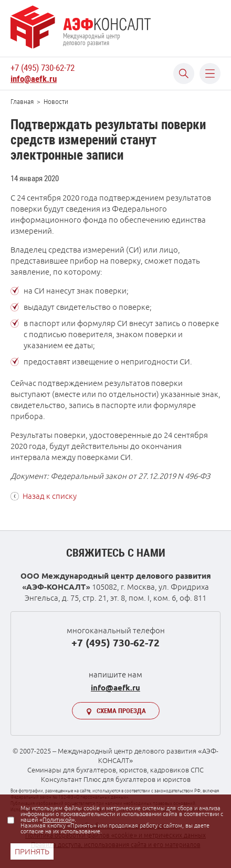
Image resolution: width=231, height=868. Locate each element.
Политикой (57, 820)
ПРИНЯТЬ (32, 851)
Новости (56, 102)
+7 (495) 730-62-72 (43, 68)
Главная (22, 102)
